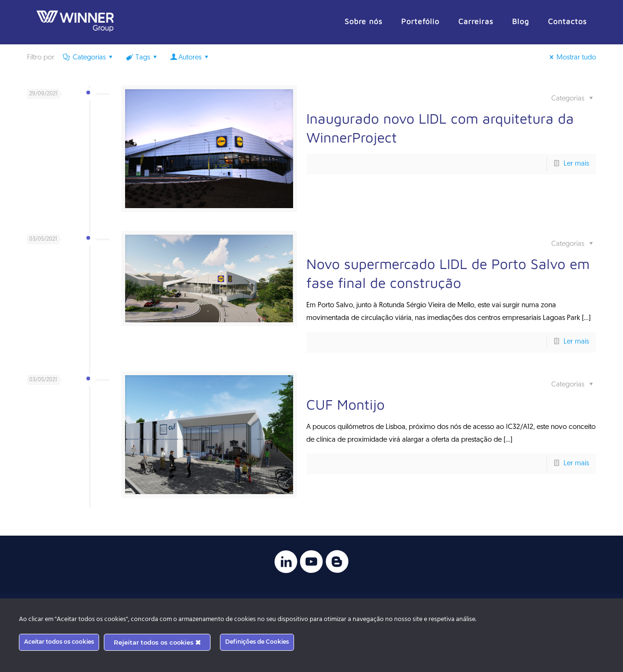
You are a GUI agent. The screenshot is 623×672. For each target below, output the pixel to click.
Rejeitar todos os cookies (157, 642)
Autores (190, 58)
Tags (142, 58)
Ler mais (576, 164)
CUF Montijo (345, 404)
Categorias (88, 58)
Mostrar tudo (571, 58)
